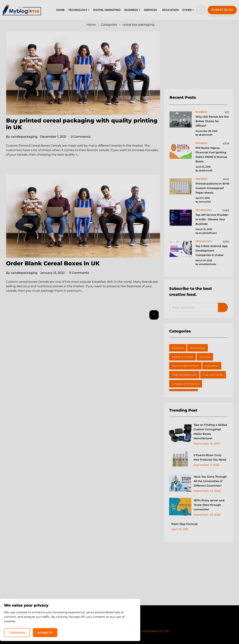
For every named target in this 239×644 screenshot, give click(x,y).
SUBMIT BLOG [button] (222, 10)
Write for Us (131, 624)
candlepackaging (22, 137)
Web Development (184, 375)
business (201, 112)
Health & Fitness (183, 357)
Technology (197, 348)
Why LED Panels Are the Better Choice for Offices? (212, 121)
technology (204, 210)
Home (91, 25)
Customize (160, 632)
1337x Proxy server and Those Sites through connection (209, 505)
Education (212, 366)
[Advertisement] (198, 60)
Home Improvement (185, 366)
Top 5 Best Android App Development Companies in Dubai (212, 251)
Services (205, 357)
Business (178, 348)
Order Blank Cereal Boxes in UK (53, 263)
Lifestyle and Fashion (186, 384)
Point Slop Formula (185, 524)
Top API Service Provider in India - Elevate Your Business (212, 219)
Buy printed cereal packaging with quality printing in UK (82, 124)
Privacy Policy (108, 624)
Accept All (189, 632)
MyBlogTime (108, 631)
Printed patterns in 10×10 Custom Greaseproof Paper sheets (212, 188)
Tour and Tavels (213, 375)
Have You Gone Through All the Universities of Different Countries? (210, 481)
